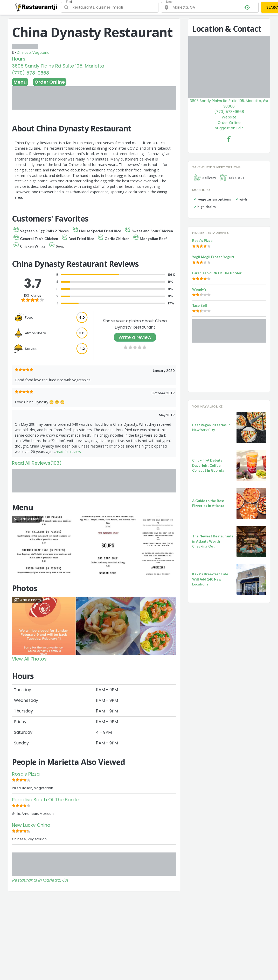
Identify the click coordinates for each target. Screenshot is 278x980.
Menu (20, 82)
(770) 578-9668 (30, 73)
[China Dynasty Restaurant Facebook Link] (229, 139)
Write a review (135, 337)
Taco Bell (200, 305)
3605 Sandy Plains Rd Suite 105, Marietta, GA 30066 (229, 104)
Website (229, 117)
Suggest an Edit (229, 128)
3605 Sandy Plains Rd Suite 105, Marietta (58, 66)
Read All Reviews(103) (37, 463)
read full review (68, 452)
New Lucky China (31, 825)
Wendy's (199, 289)
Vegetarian (42, 53)
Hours (19, 59)
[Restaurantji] (36, 7)
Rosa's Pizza (26, 774)
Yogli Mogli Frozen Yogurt (213, 257)
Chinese (24, 53)
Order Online (50, 82)
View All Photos (29, 659)
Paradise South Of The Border (46, 800)
